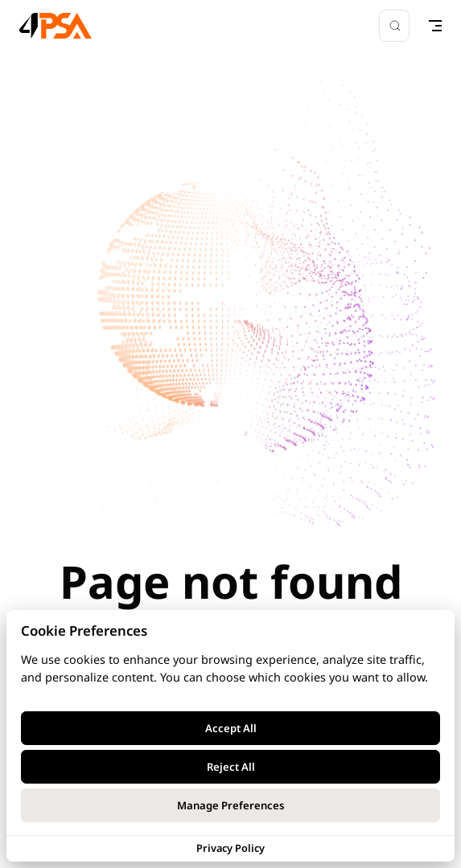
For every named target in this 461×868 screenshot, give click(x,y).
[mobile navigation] (435, 26)
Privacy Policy (230, 848)
